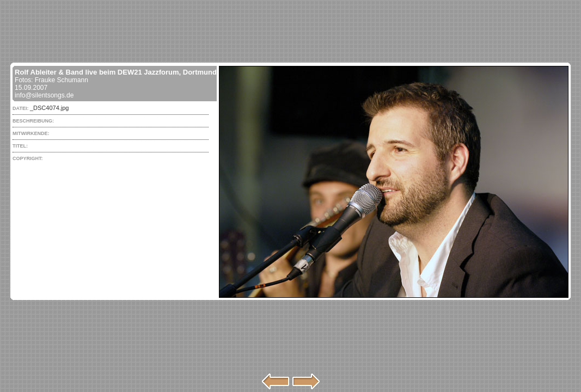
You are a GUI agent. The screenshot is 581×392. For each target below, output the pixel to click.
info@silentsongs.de (44, 95)
